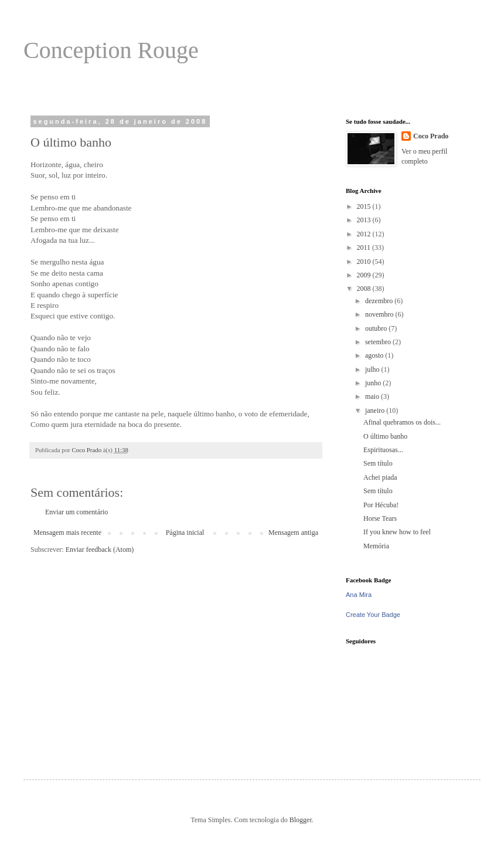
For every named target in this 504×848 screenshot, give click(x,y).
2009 (365, 275)
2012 (365, 234)
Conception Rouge (111, 50)
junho (374, 383)
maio (373, 396)
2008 (365, 289)
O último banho (385, 436)
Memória (376, 546)
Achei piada (380, 477)
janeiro (376, 411)
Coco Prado (431, 136)
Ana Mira (359, 595)
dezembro (380, 301)
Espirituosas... (383, 450)
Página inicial (185, 532)
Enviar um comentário (76, 512)
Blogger (301, 820)
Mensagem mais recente (67, 532)
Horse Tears (380, 518)
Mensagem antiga (293, 532)
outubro (377, 328)
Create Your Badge (373, 615)
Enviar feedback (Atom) (100, 549)
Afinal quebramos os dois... (402, 422)
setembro (379, 342)
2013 (365, 220)
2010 (365, 262)
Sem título (378, 463)
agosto (375, 355)
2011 (365, 247)
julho (373, 369)
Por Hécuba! (381, 505)
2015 (365, 206)
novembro (380, 314)
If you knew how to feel (397, 532)
